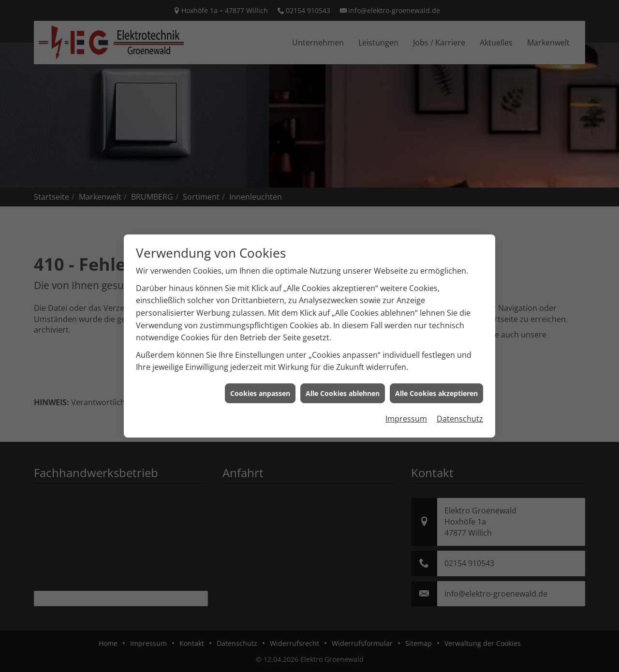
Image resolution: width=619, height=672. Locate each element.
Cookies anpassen (260, 385)
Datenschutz (460, 410)
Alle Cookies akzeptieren (436, 385)
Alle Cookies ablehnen (343, 385)
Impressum (406, 410)
